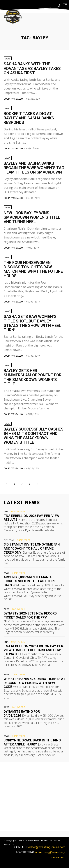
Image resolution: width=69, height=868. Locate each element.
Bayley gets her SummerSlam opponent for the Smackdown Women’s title (33, 377)
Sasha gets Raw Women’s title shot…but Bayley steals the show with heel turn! (32, 323)
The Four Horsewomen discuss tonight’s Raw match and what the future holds (33, 269)
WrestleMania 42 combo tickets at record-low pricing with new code (34, 683)
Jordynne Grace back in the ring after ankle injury (32, 742)
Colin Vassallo (13, 99)
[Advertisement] (34, 797)
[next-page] (37, 484)
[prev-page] (7, 484)
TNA (6, 512)
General (9, 540)
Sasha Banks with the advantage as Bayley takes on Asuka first (32, 68)
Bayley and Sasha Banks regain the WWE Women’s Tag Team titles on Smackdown (34, 168)
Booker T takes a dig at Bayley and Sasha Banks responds (29, 118)
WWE (8, 59)
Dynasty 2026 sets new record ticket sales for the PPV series (30, 617)
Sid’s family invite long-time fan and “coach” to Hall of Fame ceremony (32, 548)
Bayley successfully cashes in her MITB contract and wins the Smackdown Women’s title (34, 436)
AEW (6, 609)
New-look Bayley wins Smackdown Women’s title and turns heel (32, 217)
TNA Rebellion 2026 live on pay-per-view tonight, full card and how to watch (34, 650)
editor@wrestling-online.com (47, 847)
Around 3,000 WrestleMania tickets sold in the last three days (31, 581)
